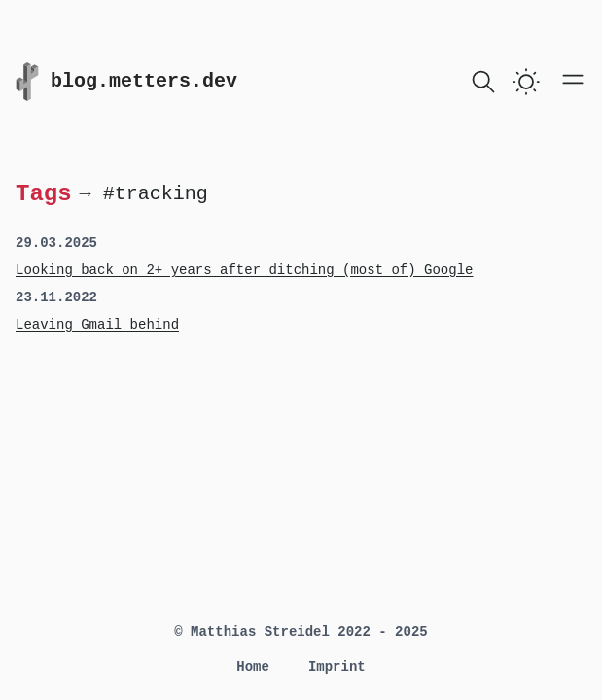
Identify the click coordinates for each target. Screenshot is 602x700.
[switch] (526, 82)
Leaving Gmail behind (97, 325)
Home (253, 667)
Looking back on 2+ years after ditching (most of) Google (244, 270)
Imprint (337, 667)
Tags (44, 193)
